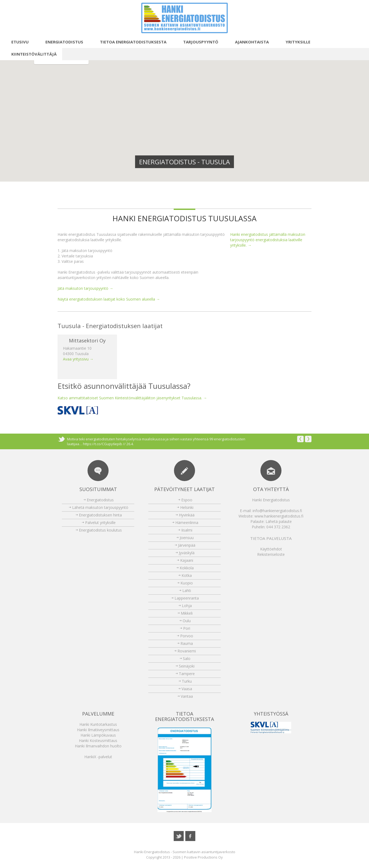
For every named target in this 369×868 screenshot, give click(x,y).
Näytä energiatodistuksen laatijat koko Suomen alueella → (109, 299)
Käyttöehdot (271, 549)
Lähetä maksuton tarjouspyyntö (100, 507)
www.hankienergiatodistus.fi (279, 516)
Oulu (187, 621)
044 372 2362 (278, 527)
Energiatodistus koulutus (100, 530)
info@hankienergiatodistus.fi (277, 511)
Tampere (187, 674)
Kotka (187, 575)
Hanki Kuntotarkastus (98, 724)
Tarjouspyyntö (198, 42)
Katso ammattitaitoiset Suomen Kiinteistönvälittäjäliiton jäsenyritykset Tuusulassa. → (132, 398)
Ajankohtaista (249, 42)
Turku (187, 681)
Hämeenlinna (187, 522)
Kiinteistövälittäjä (31, 54)
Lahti (187, 590)
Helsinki (187, 507)
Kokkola (187, 568)
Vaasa (187, 689)
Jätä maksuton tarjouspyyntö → (85, 288)
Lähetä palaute (279, 521)
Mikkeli (187, 613)
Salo (187, 658)
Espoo (187, 500)
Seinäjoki (187, 666)
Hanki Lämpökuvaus (98, 735)
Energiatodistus (61, 42)
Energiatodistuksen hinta (100, 515)
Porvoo (187, 636)
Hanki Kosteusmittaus (98, 741)
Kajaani (187, 560)
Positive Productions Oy (203, 857)
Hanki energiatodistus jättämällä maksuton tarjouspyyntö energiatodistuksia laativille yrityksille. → (268, 240)
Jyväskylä (187, 553)
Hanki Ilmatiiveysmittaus (98, 730)
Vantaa (187, 696)
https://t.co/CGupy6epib (103, 444)
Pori (187, 628)
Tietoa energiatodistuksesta (130, 42)
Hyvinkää (187, 515)
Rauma (187, 643)
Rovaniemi (187, 651)
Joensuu (187, 538)
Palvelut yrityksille (100, 522)
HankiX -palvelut (98, 757)
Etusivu (17, 42)
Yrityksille (295, 42)
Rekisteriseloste (271, 554)
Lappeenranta (187, 598)
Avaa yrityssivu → (78, 359)
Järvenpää (187, 545)
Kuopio (187, 583)
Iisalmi (187, 530)
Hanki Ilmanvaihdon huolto (98, 746)
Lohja (187, 606)
